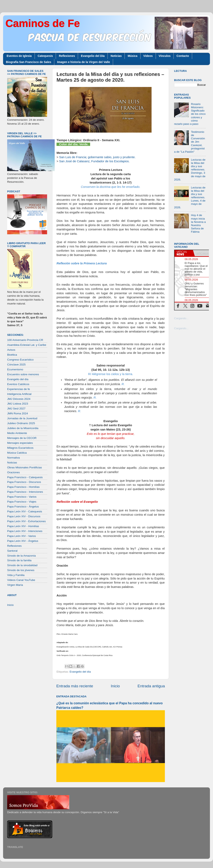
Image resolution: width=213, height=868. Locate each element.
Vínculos (165, 56)
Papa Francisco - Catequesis (25, 477)
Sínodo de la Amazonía (22, 556)
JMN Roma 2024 (18, 413)
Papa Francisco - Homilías (23, 487)
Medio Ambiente (17, 433)
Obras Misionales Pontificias (25, 467)
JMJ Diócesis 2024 (19, 399)
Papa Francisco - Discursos (24, 482)
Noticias (116, 56)
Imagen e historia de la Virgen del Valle (84, 62)
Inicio (115, 686)
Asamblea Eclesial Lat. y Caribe (27, 345)
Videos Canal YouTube (21, 580)
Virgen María (15, 585)
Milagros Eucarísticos (20, 448)
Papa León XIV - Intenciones (25, 531)
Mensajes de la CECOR (22, 438)
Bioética (12, 355)
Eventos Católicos (18, 384)
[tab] (184, 253)
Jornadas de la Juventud (22, 418)
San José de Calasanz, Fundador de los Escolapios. (94, 161)
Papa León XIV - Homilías (23, 526)
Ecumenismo (15, 369)
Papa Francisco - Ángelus (23, 507)
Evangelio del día (80, 672)
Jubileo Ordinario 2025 (21, 423)
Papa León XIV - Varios (22, 536)
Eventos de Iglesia (19, 56)
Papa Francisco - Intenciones (25, 492)
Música (132, 56)
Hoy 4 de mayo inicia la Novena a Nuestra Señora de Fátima (198, 223)
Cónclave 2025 (16, 365)
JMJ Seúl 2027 (16, 409)
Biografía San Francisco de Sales (29, 62)
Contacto (183, 56)
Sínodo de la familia (19, 560)
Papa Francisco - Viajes (22, 502)
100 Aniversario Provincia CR (25, 340)
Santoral (12, 551)
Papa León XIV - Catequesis (25, 511)
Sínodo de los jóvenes (21, 570)
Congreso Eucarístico (20, 360)
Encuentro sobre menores (23, 374)
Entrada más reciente (75, 686)
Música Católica (17, 453)
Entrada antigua (151, 686)
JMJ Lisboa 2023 (18, 404)
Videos (148, 56)
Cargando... (181, 318)
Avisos (11, 350)
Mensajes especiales (20, 443)
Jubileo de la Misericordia (23, 428)
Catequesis (45, 56)
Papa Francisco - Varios (22, 497)
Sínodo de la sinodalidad (22, 565)
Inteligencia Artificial (19, 394)
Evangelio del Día (93, 56)
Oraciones (14, 472)
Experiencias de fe (19, 389)
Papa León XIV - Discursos (24, 516)
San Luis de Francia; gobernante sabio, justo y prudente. (97, 157)
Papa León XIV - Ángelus (23, 541)
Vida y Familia (16, 575)
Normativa (14, 458)
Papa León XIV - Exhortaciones (26, 521)
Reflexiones (67, 56)
